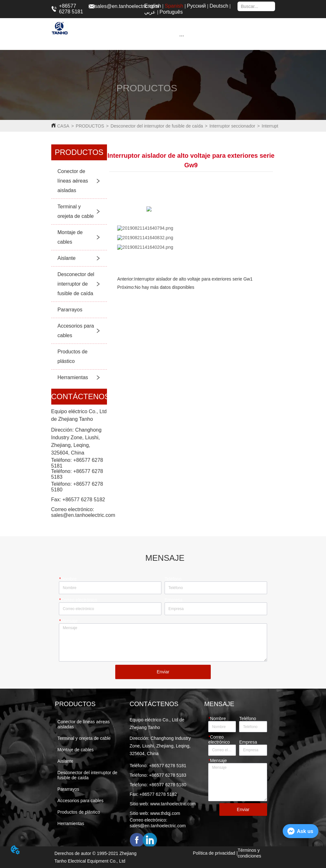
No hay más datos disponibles (165, 287)
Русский (196, 6)
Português (171, 12)
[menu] (182, 36)
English (152, 6)
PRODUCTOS (90, 126)
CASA (63, 126)
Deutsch (219, 6)
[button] (182, 36)
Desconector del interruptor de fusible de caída (157, 126)
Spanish (174, 6)
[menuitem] (182, 36)
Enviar (163, 672)
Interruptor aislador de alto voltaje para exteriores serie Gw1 (193, 279)
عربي (150, 12)
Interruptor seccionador (232, 126)
